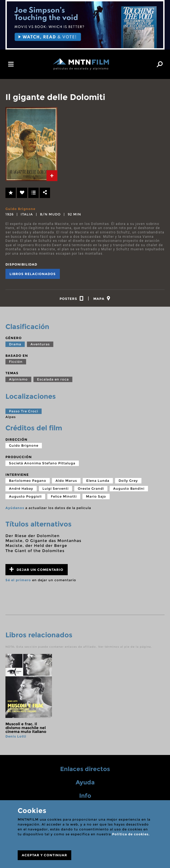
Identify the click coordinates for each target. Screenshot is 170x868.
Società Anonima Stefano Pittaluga (42, 465)
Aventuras (40, 346)
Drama (15, 346)
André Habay (21, 490)
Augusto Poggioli (25, 498)
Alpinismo (18, 381)
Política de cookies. (131, 834)
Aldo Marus (66, 482)
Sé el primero (18, 582)
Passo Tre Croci (24, 412)
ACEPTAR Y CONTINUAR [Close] (44, 855)
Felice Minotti (64, 498)
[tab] (52, 176)
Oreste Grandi (91, 490)
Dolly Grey (128, 482)
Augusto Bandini (129, 490)
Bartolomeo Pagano (28, 482)
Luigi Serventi (55, 490)
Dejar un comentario (36, 571)
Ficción (16, 363)
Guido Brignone (20, 209)
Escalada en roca (53, 381)
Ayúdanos (15, 509)
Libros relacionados (33, 274)
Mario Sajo (96, 498)
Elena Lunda (98, 482)
